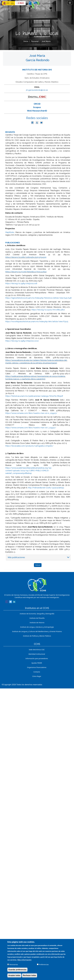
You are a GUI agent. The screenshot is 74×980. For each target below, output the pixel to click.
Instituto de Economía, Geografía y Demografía (37, 614)
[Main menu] (70, 3)
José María (46, 41)
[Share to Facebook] (7, 602)
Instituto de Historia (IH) (37, 70)
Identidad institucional (37, 654)
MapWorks (10, 232)
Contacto (37, 672)
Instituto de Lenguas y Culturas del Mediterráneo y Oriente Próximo (37, 631)
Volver (38, 565)
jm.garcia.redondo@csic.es (37, 90)
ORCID (37, 104)
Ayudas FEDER (37, 663)
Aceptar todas (14, 976)
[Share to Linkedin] (14, 602)
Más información (24, 960)
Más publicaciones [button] (16, 557)
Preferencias (44, 965)
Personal (35, 41)
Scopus (37, 107)
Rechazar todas (29, 976)
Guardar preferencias (17, 970)
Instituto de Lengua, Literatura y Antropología (37, 627)
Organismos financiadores (37, 667)
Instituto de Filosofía (37, 618)
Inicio (26, 41)
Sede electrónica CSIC (37, 650)
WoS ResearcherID (37, 111)
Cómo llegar (37, 676)
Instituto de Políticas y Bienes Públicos (37, 636)
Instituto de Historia (37, 623)
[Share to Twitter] (11, 602)
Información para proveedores (37, 658)
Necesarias (14, 965)
